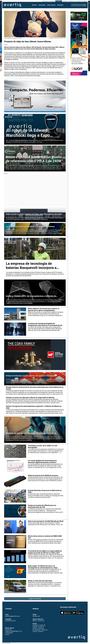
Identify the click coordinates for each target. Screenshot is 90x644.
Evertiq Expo (42, 5)
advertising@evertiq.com (12, 616)
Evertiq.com (36, 616)
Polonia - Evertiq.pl (38, 628)
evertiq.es (58, 1)
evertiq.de (52, 1)
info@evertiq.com (10, 621)
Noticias (35, 5)
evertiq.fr (65, 1)
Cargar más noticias (35, 599)
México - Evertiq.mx (38, 621)
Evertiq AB (12, 5)
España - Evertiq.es (38, 627)
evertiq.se (84, 1)
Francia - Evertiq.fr (38, 631)
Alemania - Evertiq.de (39, 625)
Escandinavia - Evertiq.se (40, 630)
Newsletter (60, 5)
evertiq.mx (71, 1)
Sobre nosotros (51, 5)
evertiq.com (45, 1)
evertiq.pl (78, 1)
